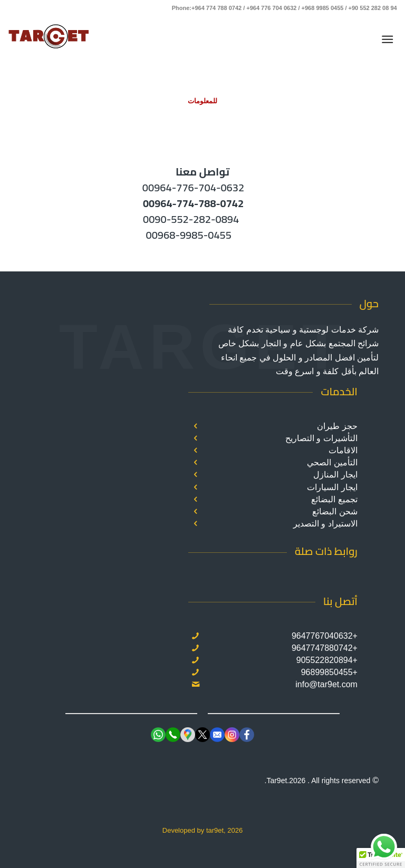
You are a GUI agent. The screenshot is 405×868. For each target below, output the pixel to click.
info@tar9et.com (326, 684)
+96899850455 (329, 672)
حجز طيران (337, 426)
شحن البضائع (335, 511)
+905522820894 (327, 660)
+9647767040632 (325, 636)
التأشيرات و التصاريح (321, 438)
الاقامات (343, 450)
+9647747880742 (325, 648)
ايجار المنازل (335, 475)
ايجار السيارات (332, 487)
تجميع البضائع (334, 499)
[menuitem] (389, 40)
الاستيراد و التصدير (325, 524)
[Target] (49, 40)
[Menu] (389, 40)
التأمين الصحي (332, 462)
